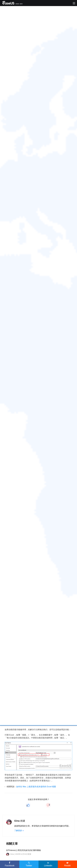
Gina (17, 821)
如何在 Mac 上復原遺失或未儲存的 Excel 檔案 (36, 787)
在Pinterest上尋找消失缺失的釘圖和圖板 (24, 850)
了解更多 (18, 831)
